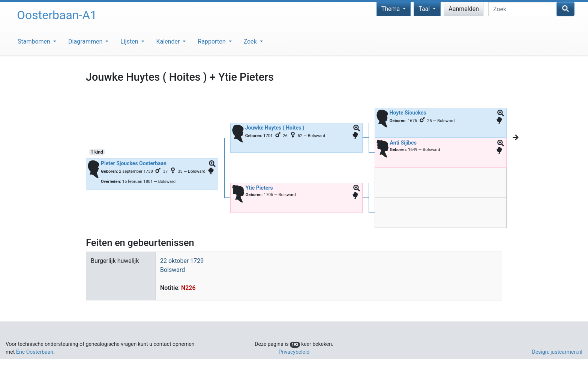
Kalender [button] (169, 41)
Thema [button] (391, 9)
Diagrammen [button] (86, 41)
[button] (212, 164)
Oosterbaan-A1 (57, 15)
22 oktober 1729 (182, 261)
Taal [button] (425, 9)
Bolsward (172, 270)
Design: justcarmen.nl (557, 352)
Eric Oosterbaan (35, 352)
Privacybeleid (294, 352)
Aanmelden (464, 9)
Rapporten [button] (212, 41)
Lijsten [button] (130, 41)
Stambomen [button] (35, 41)
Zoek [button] (251, 41)
